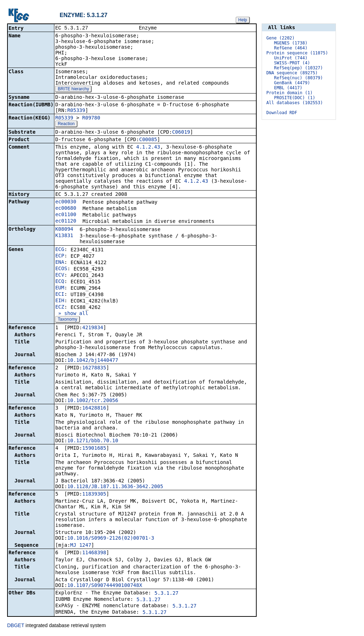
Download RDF (282, 113)
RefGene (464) (291, 48)
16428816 (94, 408)
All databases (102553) (295, 103)
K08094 (64, 230)
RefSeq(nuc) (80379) (298, 78)
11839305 (94, 495)
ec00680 (66, 209)
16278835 (94, 368)
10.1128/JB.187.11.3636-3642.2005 (115, 487)
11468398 (94, 553)
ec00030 (66, 202)
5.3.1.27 (167, 594)
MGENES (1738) (291, 43)
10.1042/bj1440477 (93, 361)
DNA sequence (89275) (292, 73)
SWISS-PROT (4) (292, 63)
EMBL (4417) (288, 88)
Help (243, 20)
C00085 (148, 140)
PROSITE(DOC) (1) (295, 98)
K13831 (64, 236)
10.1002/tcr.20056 (93, 401)
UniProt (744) (291, 58)
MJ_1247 (81, 546)
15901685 (94, 449)
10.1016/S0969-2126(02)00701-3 (111, 539)
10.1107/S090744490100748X (105, 586)
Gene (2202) (280, 38)
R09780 (91, 118)
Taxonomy (67, 320)
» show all (72, 314)
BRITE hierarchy (73, 90)
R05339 (76, 111)
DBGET (16, 626)
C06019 (181, 133)
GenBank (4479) (292, 83)
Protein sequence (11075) (297, 53)
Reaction (66, 124)
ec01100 (66, 215)
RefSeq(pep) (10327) (298, 68)
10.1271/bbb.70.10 (93, 441)
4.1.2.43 (148, 148)
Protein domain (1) (289, 93)
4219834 (93, 328)
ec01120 (66, 221)
